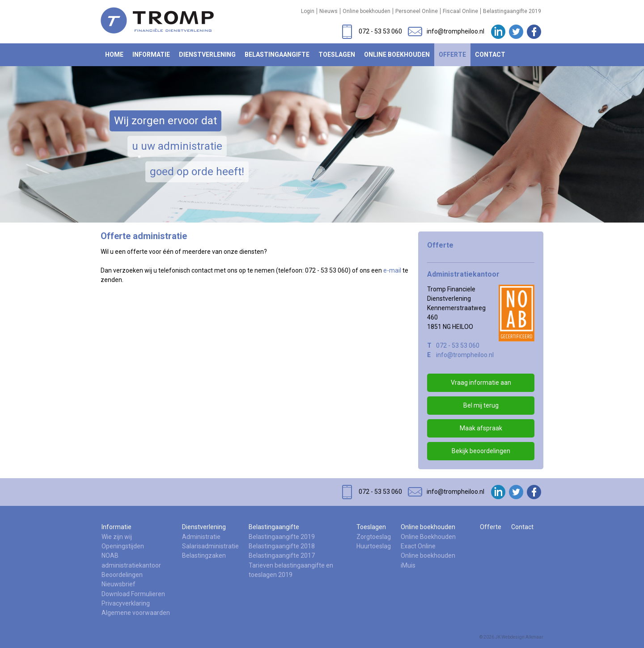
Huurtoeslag (374, 546)
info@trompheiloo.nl (465, 355)
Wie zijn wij (117, 537)
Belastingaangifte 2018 (282, 546)
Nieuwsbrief (119, 584)
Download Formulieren (133, 594)
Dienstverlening (207, 55)
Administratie (201, 537)
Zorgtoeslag (374, 537)
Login (308, 11)
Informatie (151, 55)
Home (114, 55)
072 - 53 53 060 (458, 345)
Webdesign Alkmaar (522, 637)
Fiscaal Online (460, 11)
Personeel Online (417, 11)
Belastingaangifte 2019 (512, 11)
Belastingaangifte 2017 (282, 555)
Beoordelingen (122, 575)
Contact (490, 55)
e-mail (392, 270)
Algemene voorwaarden (136, 613)
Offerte (452, 55)
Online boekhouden (366, 11)
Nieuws (328, 11)
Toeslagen (337, 55)
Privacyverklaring (126, 603)
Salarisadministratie (210, 546)
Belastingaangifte (277, 55)
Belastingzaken (204, 555)
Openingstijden (123, 546)
